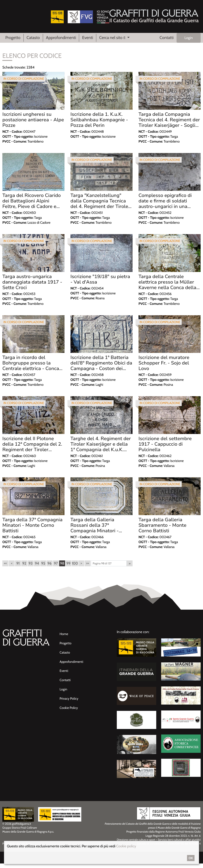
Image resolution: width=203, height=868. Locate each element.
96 (50, 568)
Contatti (167, 38)
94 (37, 568)
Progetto (13, 38)
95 (43, 568)
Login (189, 39)
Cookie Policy (70, 711)
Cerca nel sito (113, 38)
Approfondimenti (61, 38)
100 (75, 568)
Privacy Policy (70, 702)
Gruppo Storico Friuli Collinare (20, 832)
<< (5, 568)
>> (87, 568)
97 (56, 568)
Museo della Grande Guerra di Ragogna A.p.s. (28, 836)
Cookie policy (126, 846)
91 (18, 568)
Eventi (87, 38)
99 (68, 568)
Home (64, 638)
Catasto (33, 38)
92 (24, 568)
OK (191, 858)
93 (31, 568)
